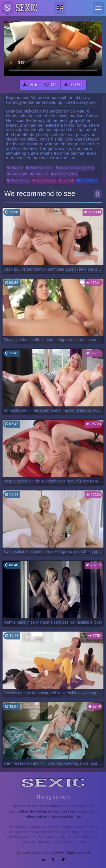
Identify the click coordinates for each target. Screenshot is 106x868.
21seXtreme (87, 181)
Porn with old (18, 181)
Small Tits (39, 174)
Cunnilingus (17, 174)
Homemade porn (39, 168)
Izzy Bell (66, 181)
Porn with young (64, 174)
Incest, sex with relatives (75, 168)
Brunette (15, 168)
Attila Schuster (44, 181)
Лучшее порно (28, 852)
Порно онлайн (78, 852)
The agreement (53, 797)
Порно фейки (53, 852)
